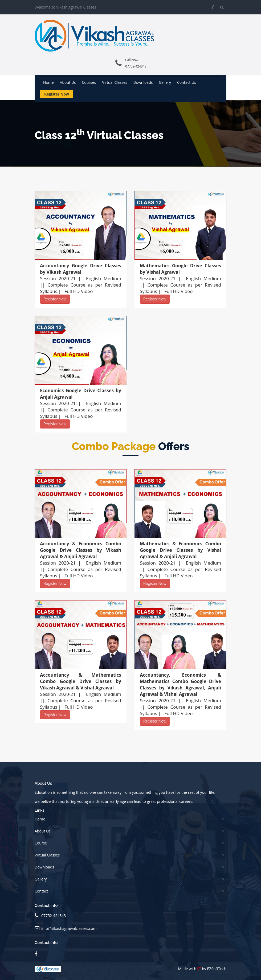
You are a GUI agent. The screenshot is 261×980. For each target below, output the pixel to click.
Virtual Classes (115, 82)
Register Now (57, 94)
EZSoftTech (217, 969)
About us (68, 82)
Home (48, 82)
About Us (43, 831)
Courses (89, 82)
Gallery (165, 82)
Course (41, 843)
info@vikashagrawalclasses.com (69, 928)
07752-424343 (136, 66)
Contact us (187, 82)
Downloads (143, 82)
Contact (41, 891)
